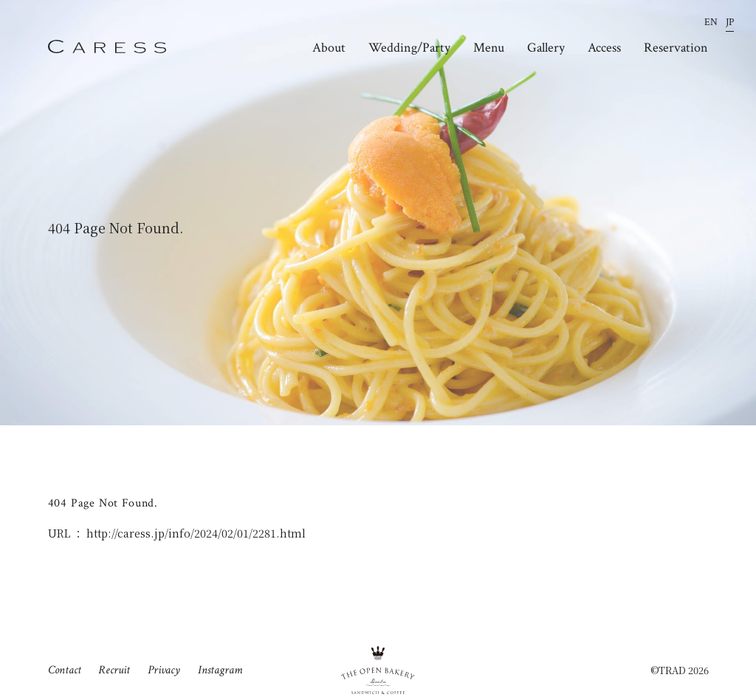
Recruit (114, 670)
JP (730, 23)
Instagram (220, 670)
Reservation (676, 48)
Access (604, 48)
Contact (65, 670)
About (329, 48)
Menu (489, 48)
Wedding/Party (409, 48)
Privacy (164, 670)
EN (711, 23)
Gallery (546, 48)
